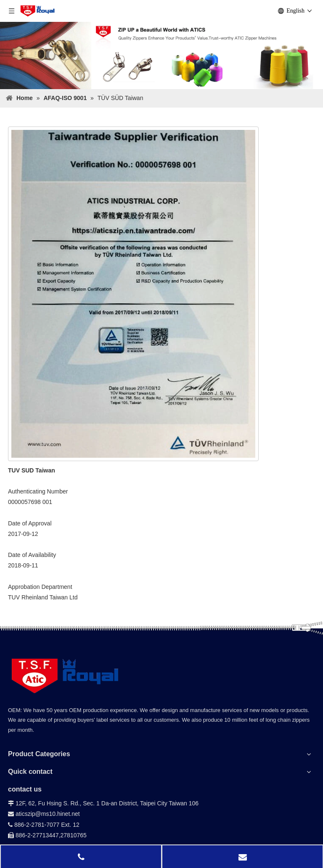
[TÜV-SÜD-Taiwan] (133, 294)
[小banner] (161, 55)
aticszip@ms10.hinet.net (44, 814)
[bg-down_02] (161, 631)
